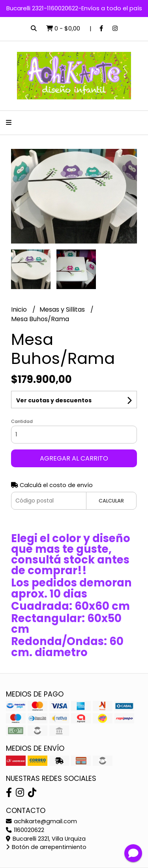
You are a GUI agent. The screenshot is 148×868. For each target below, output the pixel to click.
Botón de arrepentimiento (46, 847)
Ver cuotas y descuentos (54, 400)
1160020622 (25, 830)
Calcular (111, 501)
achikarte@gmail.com (41, 821)
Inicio (20, 309)
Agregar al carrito (74, 458)
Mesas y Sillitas (63, 309)
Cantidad (22, 421)
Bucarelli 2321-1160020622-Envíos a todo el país (74, 8)
